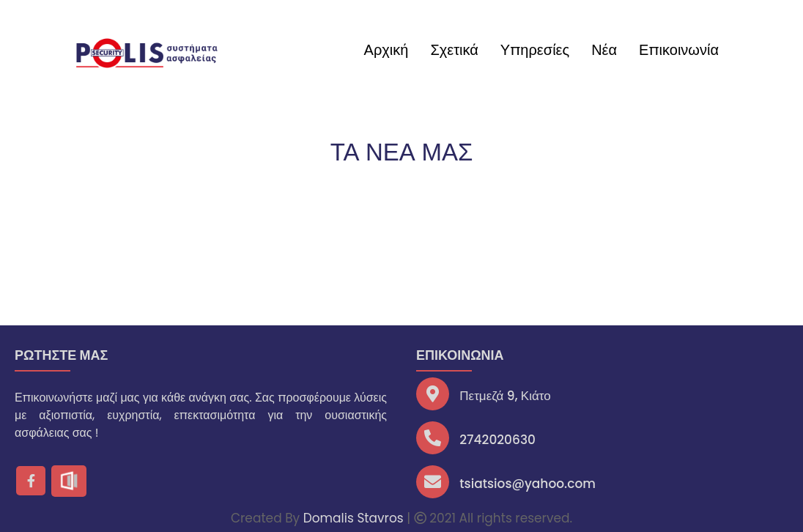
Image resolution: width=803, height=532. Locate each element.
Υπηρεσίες (535, 50)
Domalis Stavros (354, 518)
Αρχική (386, 50)
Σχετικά (454, 50)
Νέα (604, 50)
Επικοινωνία (679, 50)
